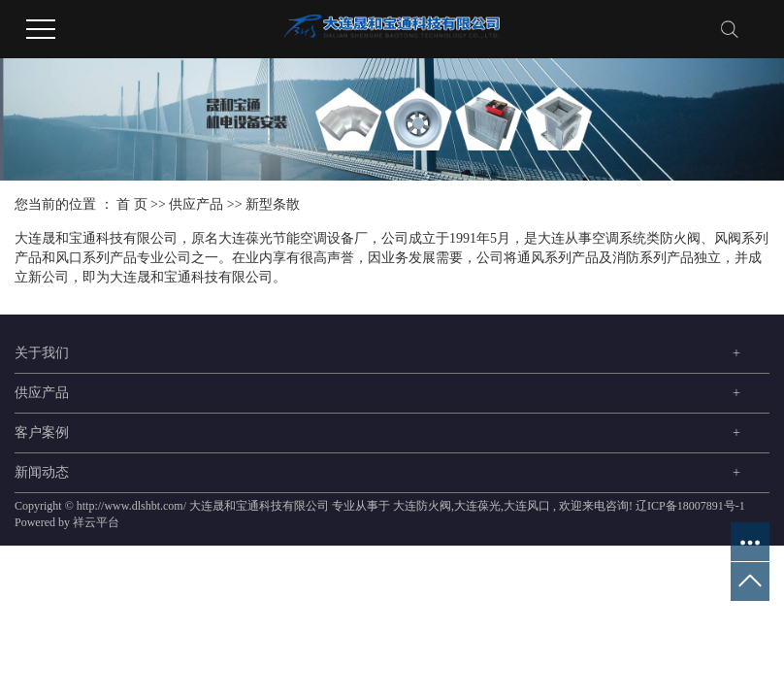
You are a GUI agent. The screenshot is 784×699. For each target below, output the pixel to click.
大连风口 (527, 506)
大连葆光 (477, 506)
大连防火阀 (422, 506)
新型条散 (273, 204)
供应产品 (196, 204)
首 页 (132, 204)
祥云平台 (96, 522)
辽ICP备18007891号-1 (690, 506)
